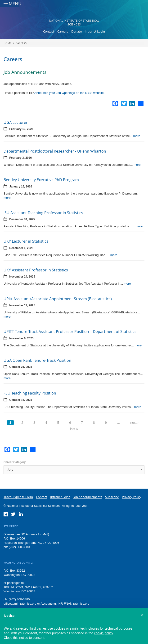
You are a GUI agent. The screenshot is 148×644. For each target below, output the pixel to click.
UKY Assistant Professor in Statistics (36, 270)
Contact (49, 31)
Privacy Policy (132, 497)
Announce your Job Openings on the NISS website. (69, 93)
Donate (76, 31)
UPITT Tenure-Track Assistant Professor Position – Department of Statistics (70, 332)
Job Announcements (88, 497)
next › (134, 423)
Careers (63, 31)
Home (7, 43)
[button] (142, 615)
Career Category (15, 462)
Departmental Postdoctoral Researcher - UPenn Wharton (55, 151)
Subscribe (112, 497)
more (137, 136)
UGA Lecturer (16, 122)
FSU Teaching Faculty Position (30, 393)
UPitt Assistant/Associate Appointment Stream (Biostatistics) (58, 299)
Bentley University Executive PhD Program (41, 180)
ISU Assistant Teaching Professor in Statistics (43, 213)
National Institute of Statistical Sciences (74, 23)
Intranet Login (95, 31)
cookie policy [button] (103, 633)
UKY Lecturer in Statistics (26, 241)
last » (74, 429)
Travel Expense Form (18, 497)
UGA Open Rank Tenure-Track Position (37, 360)
